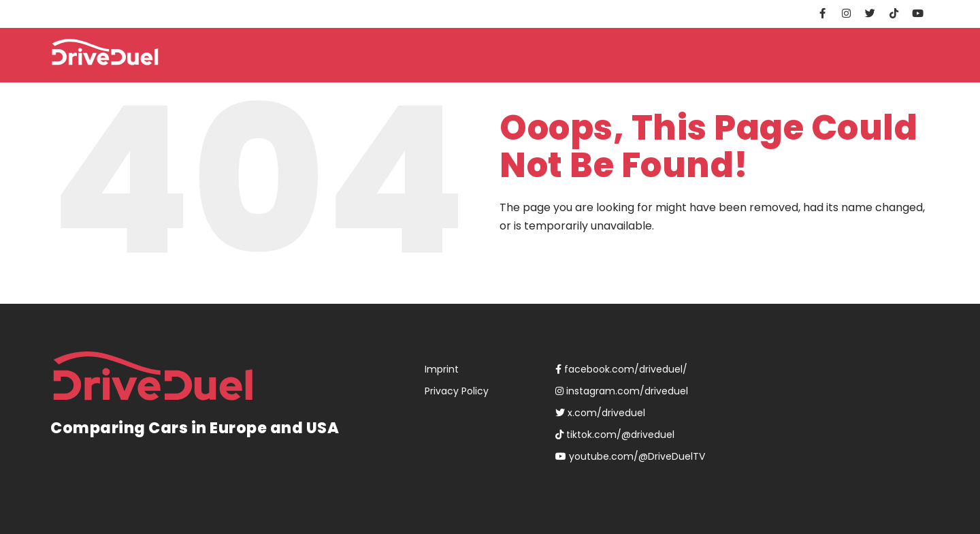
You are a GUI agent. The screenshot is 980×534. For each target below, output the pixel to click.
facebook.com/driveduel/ (621, 369)
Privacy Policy (457, 391)
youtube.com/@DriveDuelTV (630, 456)
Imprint (442, 369)
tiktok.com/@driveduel (615, 435)
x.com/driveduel (600, 413)
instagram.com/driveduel (622, 391)
